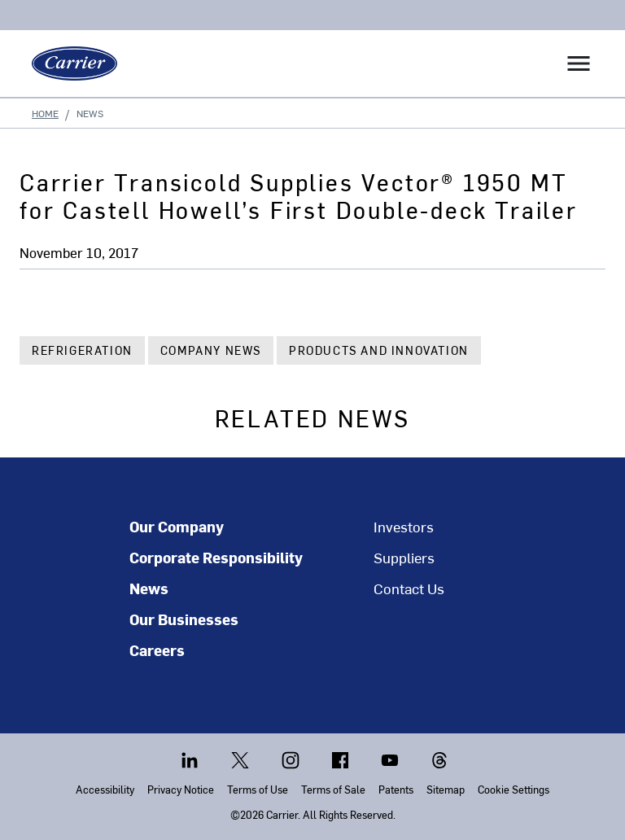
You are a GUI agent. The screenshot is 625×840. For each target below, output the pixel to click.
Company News (211, 350)
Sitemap (446, 789)
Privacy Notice (181, 789)
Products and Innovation (379, 350)
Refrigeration (82, 350)
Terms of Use (258, 789)
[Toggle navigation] (579, 63)
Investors (404, 527)
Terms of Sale (333, 789)
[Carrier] (68, 63)
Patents (396, 789)
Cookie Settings (514, 789)
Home (45, 113)
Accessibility (105, 789)
